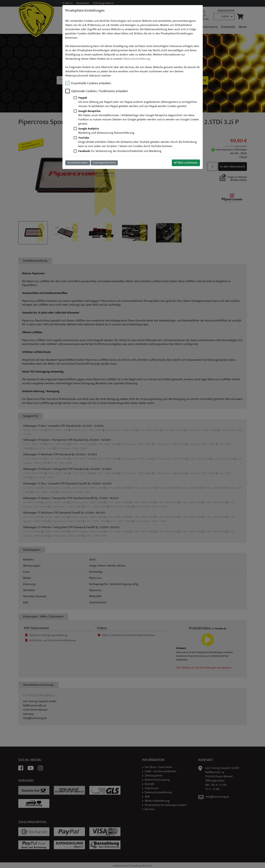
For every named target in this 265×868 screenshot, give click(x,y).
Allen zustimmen (186, 163)
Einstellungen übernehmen (104, 163)
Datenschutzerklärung (137, 59)
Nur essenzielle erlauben (78, 163)
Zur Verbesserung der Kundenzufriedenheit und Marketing (120, 151)
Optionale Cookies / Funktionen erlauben (100, 91)
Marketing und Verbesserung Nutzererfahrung (106, 131)
